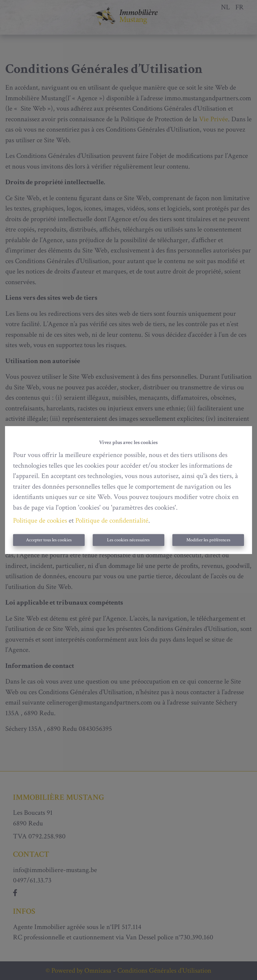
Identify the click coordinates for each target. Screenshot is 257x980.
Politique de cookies (40, 520)
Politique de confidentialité (112, 520)
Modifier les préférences (208, 540)
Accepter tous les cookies (49, 540)
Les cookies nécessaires (128, 540)
